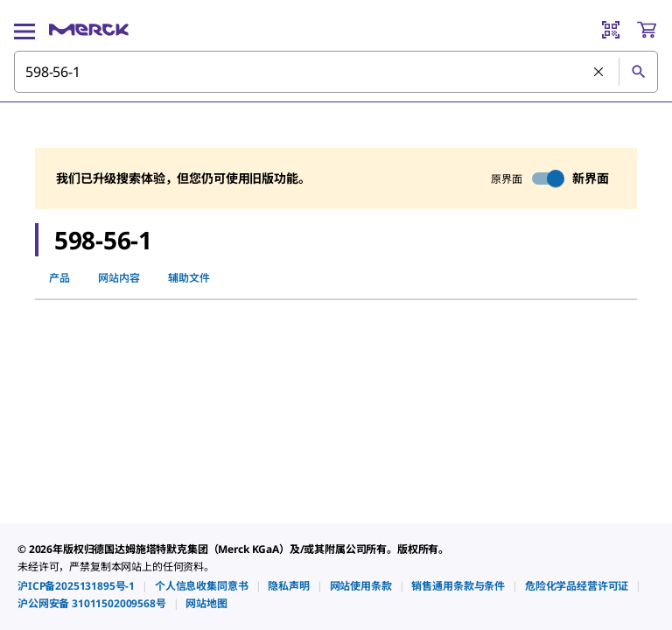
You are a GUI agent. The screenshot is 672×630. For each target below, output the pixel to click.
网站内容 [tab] (119, 278)
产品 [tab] (59, 278)
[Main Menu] (24, 30)
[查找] (638, 72)
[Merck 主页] (89, 30)
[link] (76, 586)
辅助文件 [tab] (189, 278)
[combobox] (336, 72)
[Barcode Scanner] (611, 30)
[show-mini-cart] (647, 30)
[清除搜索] (599, 73)
